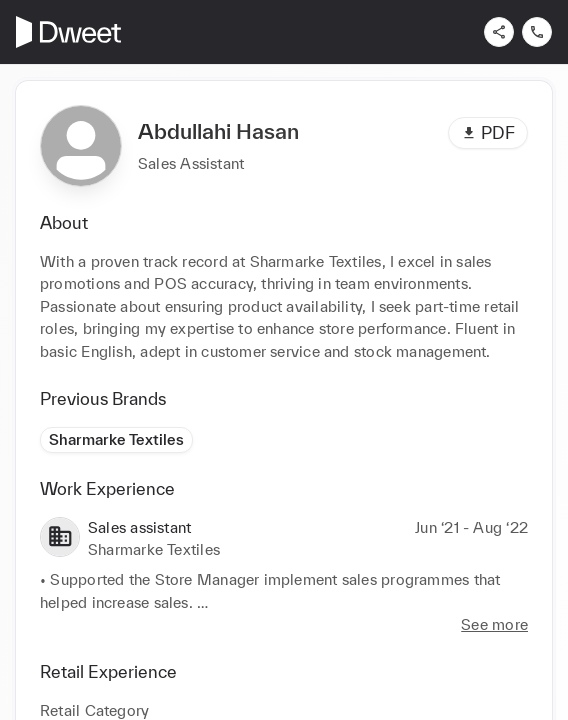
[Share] (499, 32)
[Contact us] (537, 32)
